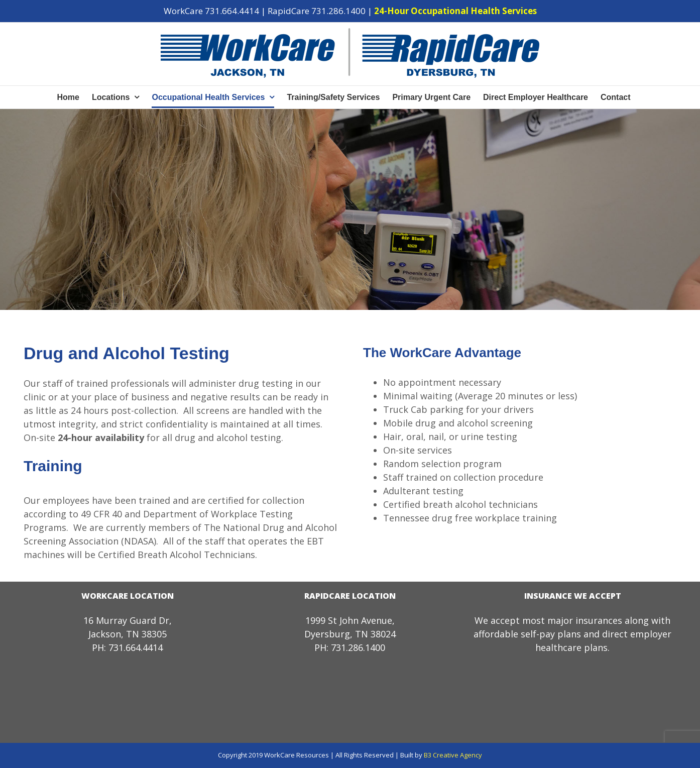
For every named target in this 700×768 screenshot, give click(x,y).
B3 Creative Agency (453, 755)
